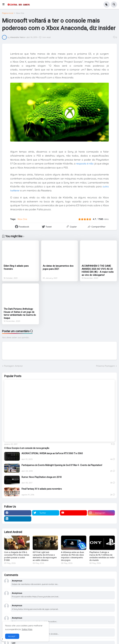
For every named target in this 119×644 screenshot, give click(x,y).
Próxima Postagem (106, 366)
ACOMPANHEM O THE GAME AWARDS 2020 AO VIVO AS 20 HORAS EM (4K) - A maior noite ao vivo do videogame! (98, 270)
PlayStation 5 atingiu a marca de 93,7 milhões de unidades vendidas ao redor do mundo (102, 556)
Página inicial (8, 13)
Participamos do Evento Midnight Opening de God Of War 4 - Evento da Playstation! (62, 465)
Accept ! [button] (12, 636)
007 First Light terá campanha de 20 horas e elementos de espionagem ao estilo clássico (45, 556)
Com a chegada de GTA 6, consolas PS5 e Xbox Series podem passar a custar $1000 (17, 556)
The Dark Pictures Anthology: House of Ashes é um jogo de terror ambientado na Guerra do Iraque (20, 313)
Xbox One (20, 13)
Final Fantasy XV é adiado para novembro (42, 489)
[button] (4, 4)
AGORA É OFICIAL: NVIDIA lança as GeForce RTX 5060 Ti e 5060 (52, 453)
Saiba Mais (27, 629)
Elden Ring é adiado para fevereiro (16, 267)
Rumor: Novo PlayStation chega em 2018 (42, 477)
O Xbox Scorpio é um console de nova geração (27, 448)
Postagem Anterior (13, 366)
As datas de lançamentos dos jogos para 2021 (58, 267)
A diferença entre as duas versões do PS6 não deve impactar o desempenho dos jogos (73, 556)
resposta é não (85, 164)
